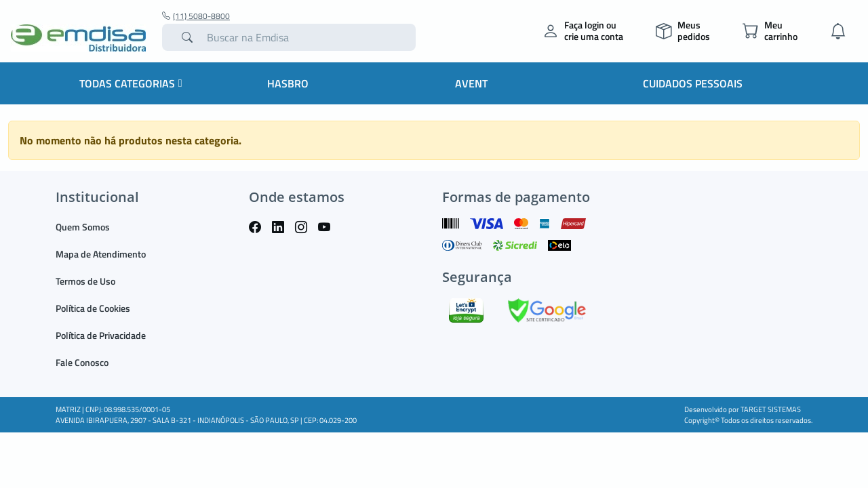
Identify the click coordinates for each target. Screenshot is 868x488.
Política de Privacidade (101, 335)
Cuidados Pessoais (693, 83)
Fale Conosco (82, 362)
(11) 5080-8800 (196, 16)
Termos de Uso (85, 281)
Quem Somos (83, 227)
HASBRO (288, 83)
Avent (471, 83)
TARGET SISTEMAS (771, 409)
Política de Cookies (93, 308)
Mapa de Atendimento (101, 254)
